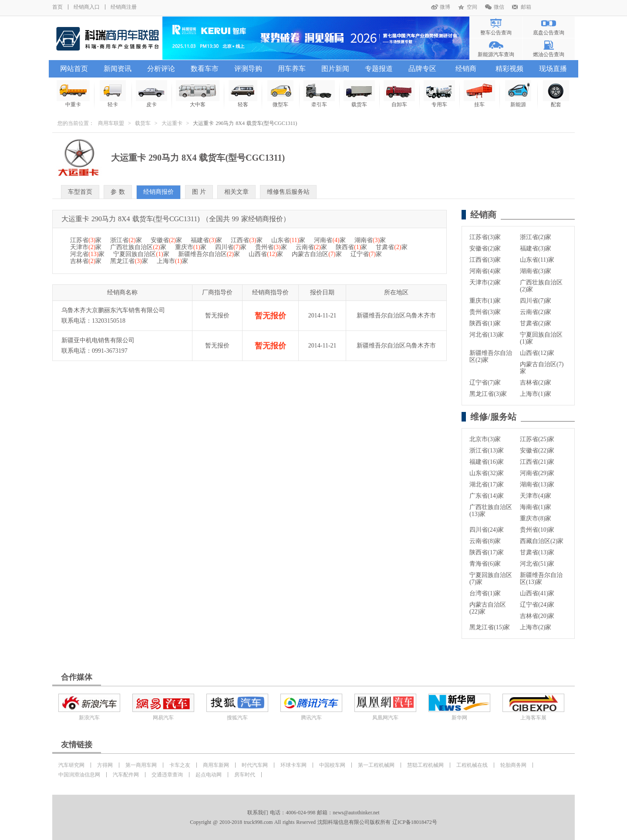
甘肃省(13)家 (537, 552)
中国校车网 (332, 765)
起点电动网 (209, 775)
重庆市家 (191, 247)
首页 (57, 7)
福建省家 (206, 240)
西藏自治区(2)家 (542, 541)
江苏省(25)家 (537, 439)
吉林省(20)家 (537, 616)
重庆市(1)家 (485, 301)
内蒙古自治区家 (317, 254)
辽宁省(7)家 (485, 383)
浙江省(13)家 (487, 450)
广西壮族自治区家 (138, 247)
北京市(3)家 (485, 439)
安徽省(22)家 (537, 450)
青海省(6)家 (485, 564)
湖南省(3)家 (536, 271)
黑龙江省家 (129, 261)
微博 (445, 7)
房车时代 (245, 775)
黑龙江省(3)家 (488, 394)
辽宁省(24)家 (537, 605)
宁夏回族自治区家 (141, 254)
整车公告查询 (496, 33)
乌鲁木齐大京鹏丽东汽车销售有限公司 (113, 310)
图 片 (199, 192)
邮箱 (526, 7)
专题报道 (379, 69)
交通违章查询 (167, 775)
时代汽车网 (255, 765)
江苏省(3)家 (485, 237)
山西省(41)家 (537, 593)
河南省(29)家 (537, 473)
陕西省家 (351, 247)
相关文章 (236, 192)
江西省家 (246, 240)
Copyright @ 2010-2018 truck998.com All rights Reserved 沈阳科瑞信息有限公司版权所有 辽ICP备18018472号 (313, 822)
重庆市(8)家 (536, 518)
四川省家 (231, 247)
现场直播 (553, 69)
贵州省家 (271, 247)
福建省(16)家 (487, 462)
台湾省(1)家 (485, 593)
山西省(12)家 (537, 353)
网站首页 (74, 69)
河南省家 (330, 240)
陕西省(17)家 (487, 552)
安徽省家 (166, 240)
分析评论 (161, 69)
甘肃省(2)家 (536, 323)
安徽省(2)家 (485, 248)
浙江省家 (126, 240)
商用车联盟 (111, 123)
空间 (472, 7)
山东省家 (288, 240)
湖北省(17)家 (487, 484)
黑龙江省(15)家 (490, 627)
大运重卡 (172, 123)
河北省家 (87, 254)
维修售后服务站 (288, 192)
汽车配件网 (126, 775)
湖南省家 (370, 240)
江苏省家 (86, 240)
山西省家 (266, 254)
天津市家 (86, 247)
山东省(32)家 (487, 473)
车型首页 (80, 192)
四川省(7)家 (536, 301)
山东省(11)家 (537, 260)
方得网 (105, 765)
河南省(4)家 (485, 271)
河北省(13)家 (487, 335)
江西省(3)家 (485, 260)
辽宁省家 (366, 254)
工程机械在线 (472, 765)
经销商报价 (158, 192)
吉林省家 (86, 261)
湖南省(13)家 (537, 484)
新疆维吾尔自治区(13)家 (541, 579)
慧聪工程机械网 (425, 765)
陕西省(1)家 (485, 323)
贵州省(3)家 (485, 312)
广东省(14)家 (487, 496)
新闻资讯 (118, 69)
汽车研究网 (71, 765)
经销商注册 (124, 7)
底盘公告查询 (549, 33)
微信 (499, 7)
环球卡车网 (293, 765)
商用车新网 (216, 765)
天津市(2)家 (485, 282)
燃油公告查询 (549, 54)
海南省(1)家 (536, 507)
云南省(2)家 (536, 312)
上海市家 (172, 261)
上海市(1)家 (536, 394)
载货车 (143, 123)
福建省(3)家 (536, 248)
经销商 (466, 69)
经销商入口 (87, 7)
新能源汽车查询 (496, 54)
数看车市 (205, 69)
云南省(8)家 (485, 541)
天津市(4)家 (536, 496)
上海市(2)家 (536, 627)
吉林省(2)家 (536, 383)
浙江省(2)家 (536, 237)
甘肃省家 (391, 247)
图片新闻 (335, 69)
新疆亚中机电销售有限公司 (98, 340)
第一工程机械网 (376, 765)
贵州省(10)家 (537, 530)
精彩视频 (509, 69)
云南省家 (311, 247)
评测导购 (248, 69)
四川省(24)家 (487, 530)
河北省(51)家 (537, 564)
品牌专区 (422, 69)
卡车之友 (180, 765)
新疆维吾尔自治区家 (209, 254)
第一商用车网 (141, 765)
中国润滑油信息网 (79, 775)
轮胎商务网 (513, 765)
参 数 (118, 192)
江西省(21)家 (537, 462)
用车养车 (292, 69)
